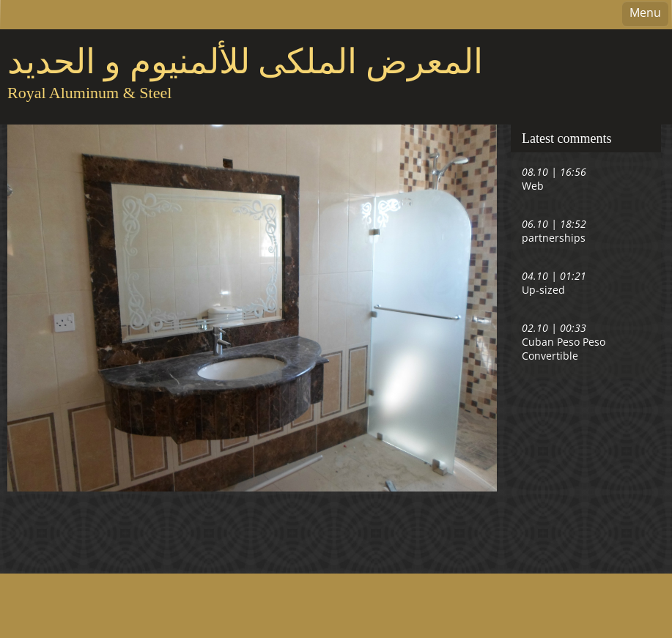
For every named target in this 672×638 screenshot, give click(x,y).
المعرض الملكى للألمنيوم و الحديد (245, 62)
